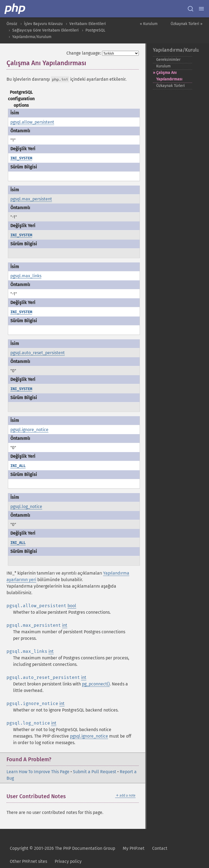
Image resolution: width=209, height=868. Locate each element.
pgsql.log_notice (26, 507)
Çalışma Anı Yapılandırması (169, 76)
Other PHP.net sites (28, 861)
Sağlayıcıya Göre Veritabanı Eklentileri (45, 30)
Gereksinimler (168, 60)
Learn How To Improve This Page (38, 772)
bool (72, 606)
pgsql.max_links (26, 276)
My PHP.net (134, 848)
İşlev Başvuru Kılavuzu (43, 24)
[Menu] (201, 9)
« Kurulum (149, 24)
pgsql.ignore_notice (29, 430)
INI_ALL (18, 466)
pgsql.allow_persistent (32, 122)
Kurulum (163, 66)
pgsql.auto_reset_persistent (38, 353)
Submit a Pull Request (95, 772)
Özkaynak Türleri (170, 86)
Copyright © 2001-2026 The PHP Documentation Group (62, 848)
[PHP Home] (15, 9)
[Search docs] (190, 9)
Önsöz (12, 24)
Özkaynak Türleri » (187, 24)
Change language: (84, 53)
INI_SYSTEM (21, 158)
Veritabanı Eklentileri (88, 24)
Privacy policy (68, 861)
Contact (160, 848)
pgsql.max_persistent (31, 199)
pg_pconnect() (96, 684)
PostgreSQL (95, 30)
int (65, 625)
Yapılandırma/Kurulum (32, 37)
